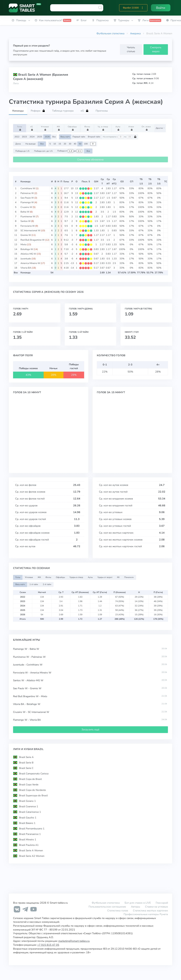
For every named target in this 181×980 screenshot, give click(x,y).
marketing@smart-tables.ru (74, 941)
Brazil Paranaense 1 (30, 834)
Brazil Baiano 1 (27, 823)
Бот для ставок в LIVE (138, 903)
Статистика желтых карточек (150, 911)
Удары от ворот (105, 577)
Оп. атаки (146, 128)
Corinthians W (28, 188)
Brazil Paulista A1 (29, 845)
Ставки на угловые (157, 907)
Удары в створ (76, 577)
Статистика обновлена (90, 160)
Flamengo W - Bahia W (26, 649)
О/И (96, 182)
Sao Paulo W (27, 198)
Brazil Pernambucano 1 (32, 829)
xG (32, 128)
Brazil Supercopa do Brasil (33, 796)
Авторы (136, 907)
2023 (24, 137)
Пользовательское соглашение (107, 907)
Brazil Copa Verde (29, 785)
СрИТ (108, 181)
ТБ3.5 (159, 181)
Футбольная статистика (110, 33)
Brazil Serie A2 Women (32, 856)
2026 (47, 137)
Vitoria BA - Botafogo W (27, 704)
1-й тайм (34, 584)
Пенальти (129, 577)
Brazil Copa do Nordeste (32, 790)
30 (70, 144)
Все (54, 137)
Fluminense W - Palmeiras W (29, 657)
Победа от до (70, 151)
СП (132, 182)
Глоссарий (162, 903)
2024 (32, 137)
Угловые (45, 128)
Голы (20, 128)
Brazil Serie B (26, 762)
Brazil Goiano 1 (27, 801)
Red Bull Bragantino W (33, 240)
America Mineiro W (30, 263)
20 (65, 144)
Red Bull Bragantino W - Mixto (30, 696)
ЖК (59, 128)
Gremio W (26, 235)
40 (75, 144)
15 (60, 144)
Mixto (23, 245)
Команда (25, 182)
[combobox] (77, 8)
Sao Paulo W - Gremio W (27, 688)
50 (80, 144)
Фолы (88, 128)
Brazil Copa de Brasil (30, 779)
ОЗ (122, 182)
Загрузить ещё (90, 729)
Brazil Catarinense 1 (30, 812)
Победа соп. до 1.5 (43, 151)
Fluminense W (28, 217)
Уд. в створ (103, 128)
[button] (142, 8)
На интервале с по (120, 137)
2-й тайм (47, 584)
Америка (135, 33)
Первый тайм (79, 137)
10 (55, 144)
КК (118, 577)
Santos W (26, 221)
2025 (40, 137)
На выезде (30, 144)
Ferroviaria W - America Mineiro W (32, 673)
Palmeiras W (27, 193)
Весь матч (65, 137)
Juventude (26, 259)
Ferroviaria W (28, 226)
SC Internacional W (30, 231)
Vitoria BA (26, 268)
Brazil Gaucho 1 (28, 817)
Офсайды (72, 128)
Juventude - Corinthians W (28, 665)
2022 (17, 137)
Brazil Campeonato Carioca (34, 774)
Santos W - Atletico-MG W (28, 680)
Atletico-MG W (28, 254)
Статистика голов (118, 911)
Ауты (118, 128)
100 (86, 144)
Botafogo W (27, 249)
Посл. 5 (86, 182)
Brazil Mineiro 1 (28, 840)
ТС (166, 182)
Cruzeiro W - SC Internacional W (31, 712)
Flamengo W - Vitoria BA (27, 720)
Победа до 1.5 (22, 151)
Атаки (132, 128)
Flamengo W (27, 202)
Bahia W (25, 212)
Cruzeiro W (26, 207)
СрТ (102, 181)
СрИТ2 (114, 181)
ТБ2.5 (150, 181)
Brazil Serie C (26, 768)
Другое (160, 128)
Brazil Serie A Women (31, 850)
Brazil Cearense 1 (29, 806)
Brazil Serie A (26, 757)
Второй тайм (94, 137)
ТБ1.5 (141, 181)
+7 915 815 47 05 (48, 945)
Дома (18, 144)
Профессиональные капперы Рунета (146, 914)
